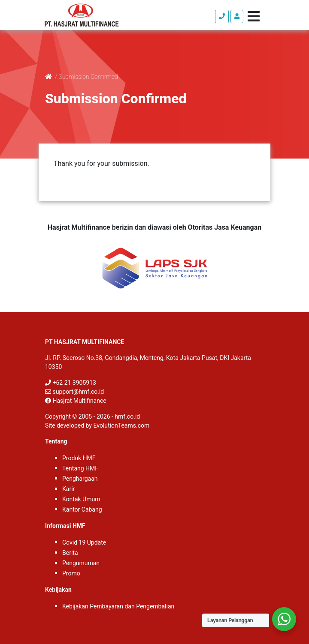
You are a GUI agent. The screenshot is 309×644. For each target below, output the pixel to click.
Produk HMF (79, 458)
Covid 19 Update (84, 542)
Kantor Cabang (82, 509)
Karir (68, 489)
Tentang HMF (80, 468)
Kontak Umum (81, 499)
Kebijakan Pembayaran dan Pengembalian (118, 606)
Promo (71, 573)
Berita (70, 553)
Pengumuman (81, 563)
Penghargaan (80, 479)
